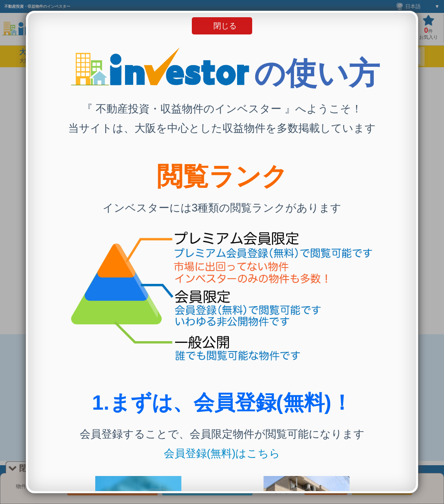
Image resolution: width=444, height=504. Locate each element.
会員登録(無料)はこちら (222, 453)
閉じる (225, 26)
